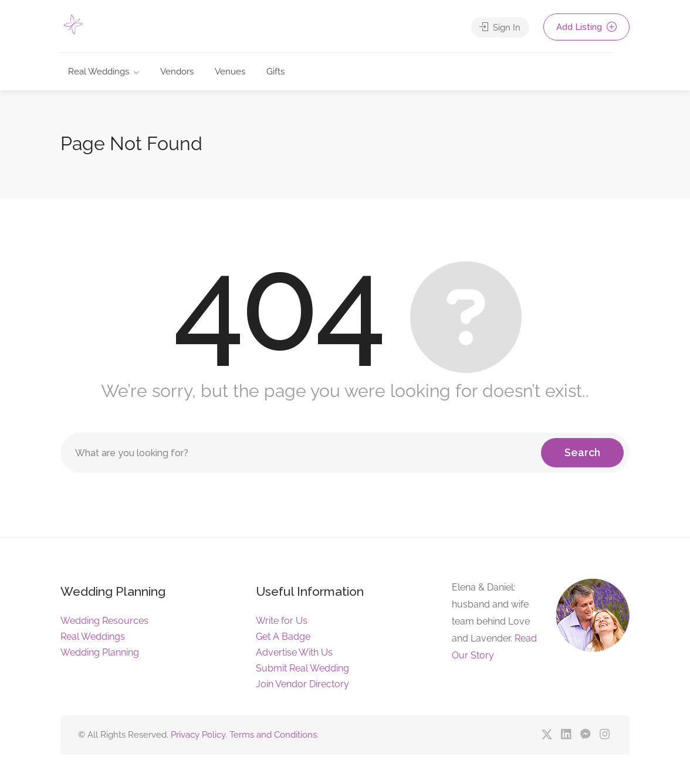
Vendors (177, 72)
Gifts (275, 72)
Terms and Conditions (273, 735)
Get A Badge (283, 637)
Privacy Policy (198, 735)
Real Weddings (99, 72)
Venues (230, 72)
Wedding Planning (100, 652)
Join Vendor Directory (302, 684)
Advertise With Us (294, 652)
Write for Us (282, 621)
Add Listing (586, 27)
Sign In (500, 27)
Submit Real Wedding (302, 668)
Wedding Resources (104, 621)
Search (582, 452)
